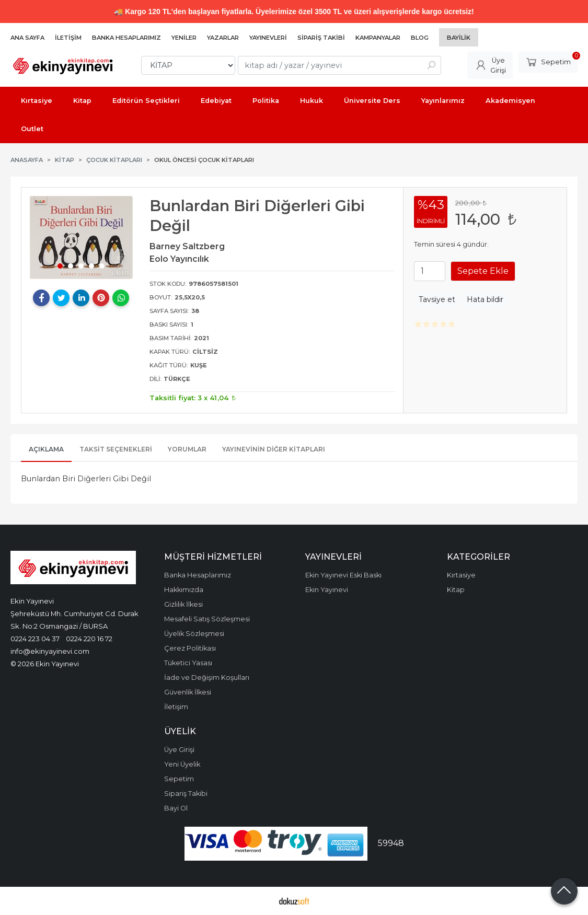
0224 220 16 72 (89, 639)
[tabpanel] (81, 237)
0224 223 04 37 (35, 639)
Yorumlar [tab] (187, 449)
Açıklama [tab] (46, 449)
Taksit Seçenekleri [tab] (116, 449)
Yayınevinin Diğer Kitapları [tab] (274, 449)
